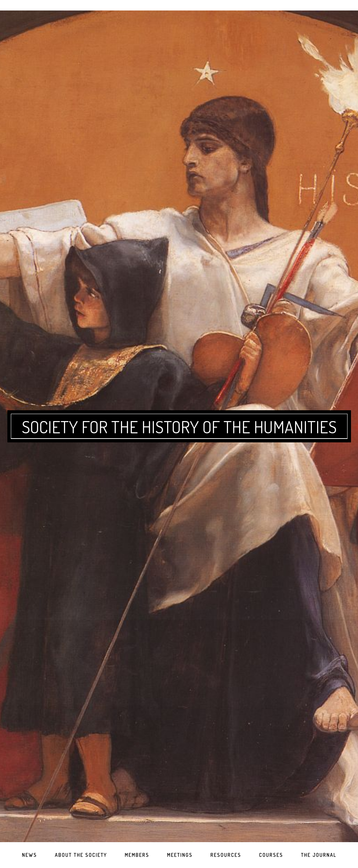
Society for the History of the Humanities (179, 427)
